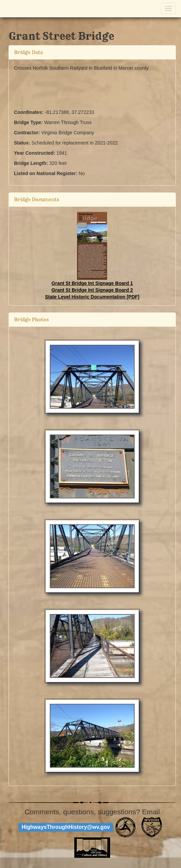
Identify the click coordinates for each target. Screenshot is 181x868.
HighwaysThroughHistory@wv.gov (66, 827)
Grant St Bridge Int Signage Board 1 (92, 283)
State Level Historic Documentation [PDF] (92, 297)
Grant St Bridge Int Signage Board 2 (92, 290)
